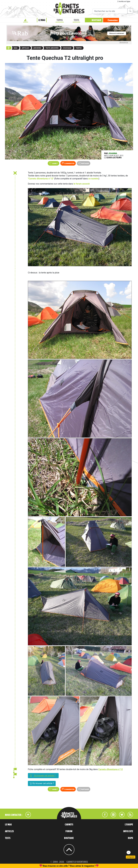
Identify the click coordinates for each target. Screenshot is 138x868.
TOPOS (60, 20)
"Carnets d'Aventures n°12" (41, 179)
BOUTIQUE (96, 20)
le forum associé (82, 184)
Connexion (113, 20)
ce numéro (93, 179)
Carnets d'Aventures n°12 (111, 769)
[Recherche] (110, 11)
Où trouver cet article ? (43, 775)
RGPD (130, 838)
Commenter (68, 163)
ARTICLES (9, 831)
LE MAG (42, 20)
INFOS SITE (128, 831)
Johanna (113, 153)
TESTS (76, 20)
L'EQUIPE (129, 825)
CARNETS (69, 825)
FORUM (69, 831)
